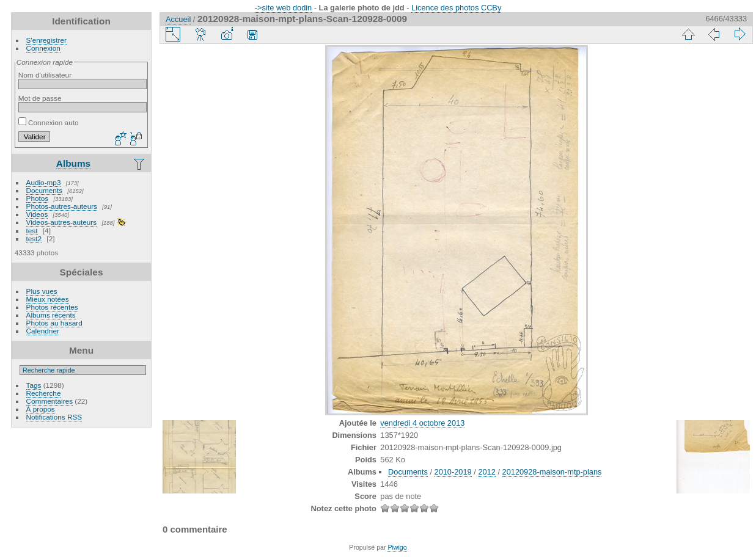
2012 (486, 472)
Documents (45, 190)
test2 (34, 238)
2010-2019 (453, 472)
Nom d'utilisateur (45, 75)
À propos (41, 409)
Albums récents (51, 315)
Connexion (43, 48)
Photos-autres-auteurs (62, 206)
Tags (34, 385)
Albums (73, 163)
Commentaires (50, 401)
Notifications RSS (54, 417)
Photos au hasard (54, 323)
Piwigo (397, 547)
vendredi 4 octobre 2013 (422, 423)
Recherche (44, 393)
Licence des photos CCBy (456, 8)
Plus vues (42, 291)
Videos (37, 214)
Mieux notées (48, 299)
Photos (38, 198)
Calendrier (43, 331)
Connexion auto (49, 122)
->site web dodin (284, 8)
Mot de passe (40, 98)
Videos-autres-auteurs (62, 222)
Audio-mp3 (44, 182)
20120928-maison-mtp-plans (552, 472)
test (32, 231)
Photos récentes (52, 307)
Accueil (178, 19)
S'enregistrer (46, 40)
